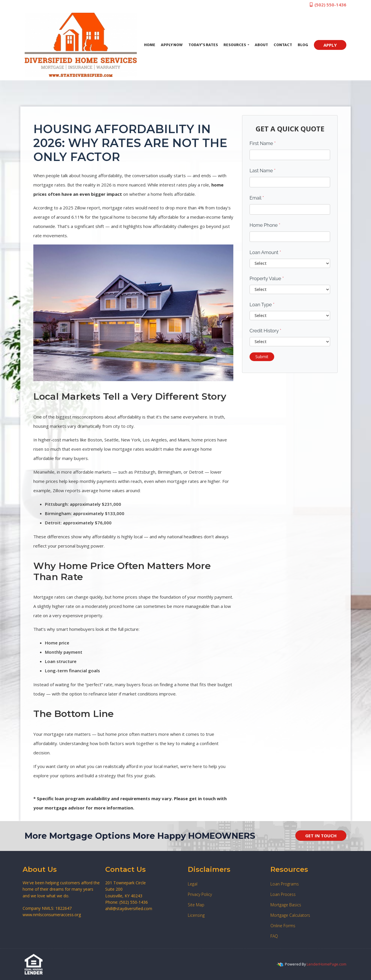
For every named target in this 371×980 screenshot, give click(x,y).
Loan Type (262, 305)
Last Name (263, 171)
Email (257, 198)
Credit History (265, 331)
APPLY (330, 45)
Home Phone (265, 225)
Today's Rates (203, 45)
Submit (262, 357)
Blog (303, 45)
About (261, 45)
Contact (283, 45)
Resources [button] (235, 45)
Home (150, 45)
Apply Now (172, 45)
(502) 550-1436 (328, 5)
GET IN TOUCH (321, 836)
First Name (263, 143)
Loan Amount (265, 252)
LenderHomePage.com (327, 964)
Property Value (267, 279)
